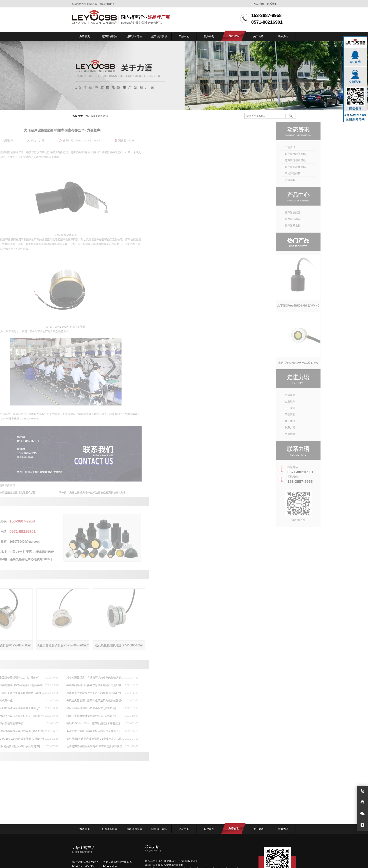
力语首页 (91, 116)
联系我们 (272, 4)
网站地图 (259, 4)
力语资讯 (103, 116)
